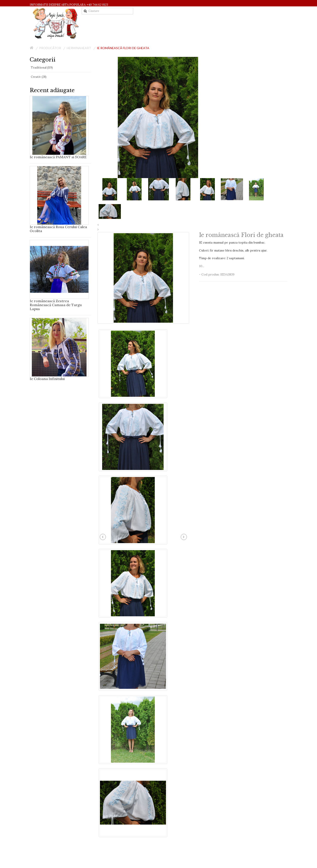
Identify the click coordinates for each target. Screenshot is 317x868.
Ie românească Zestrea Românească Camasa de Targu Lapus (56, 305)
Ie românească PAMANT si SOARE (58, 157)
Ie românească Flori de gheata (123, 48)
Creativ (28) (39, 77)
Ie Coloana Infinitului (47, 379)
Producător (50, 48)
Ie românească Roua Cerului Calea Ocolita (58, 229)
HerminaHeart (79, 48)
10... (202, 266)
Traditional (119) (42, 68)
